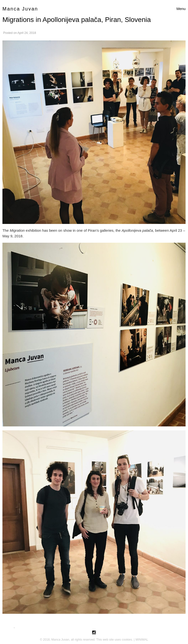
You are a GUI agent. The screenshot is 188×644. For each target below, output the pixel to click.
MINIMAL (142, 640)
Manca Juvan (20, 9)
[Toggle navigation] (181, 9)
